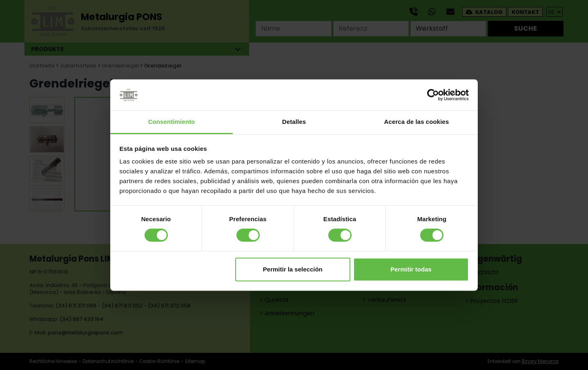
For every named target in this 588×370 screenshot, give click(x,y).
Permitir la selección (293, 269)
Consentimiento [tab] (172, 122)
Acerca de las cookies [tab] (417, 122)
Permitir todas (411, 269)
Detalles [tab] (294, 122)
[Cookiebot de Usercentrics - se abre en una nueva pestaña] (433, 95)
